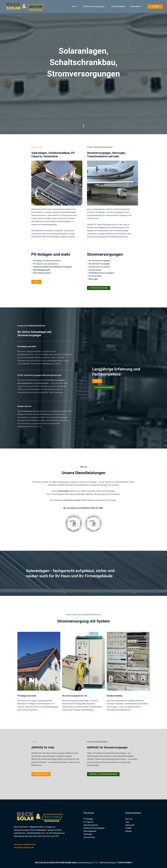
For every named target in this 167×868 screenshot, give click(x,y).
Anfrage (128, 831)
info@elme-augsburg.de (25, 847)
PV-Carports (89, 822)
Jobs (127, 822)
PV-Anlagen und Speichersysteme (48, 261)
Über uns (129, 819)
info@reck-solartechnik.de (26, 844)
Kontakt (128, 828)
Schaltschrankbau (120, 6)
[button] (80, 6)
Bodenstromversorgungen (100, 267)
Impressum (130, 825)
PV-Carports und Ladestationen (47, 264)
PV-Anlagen (88, 819)
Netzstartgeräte (96, 270)
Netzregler (88, 834)
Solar (78, 6)
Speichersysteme (91, 825)
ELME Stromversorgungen (97, 6)
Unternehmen (137, 6)
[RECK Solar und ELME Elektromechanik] (27, 6)
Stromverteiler (89, 837)
